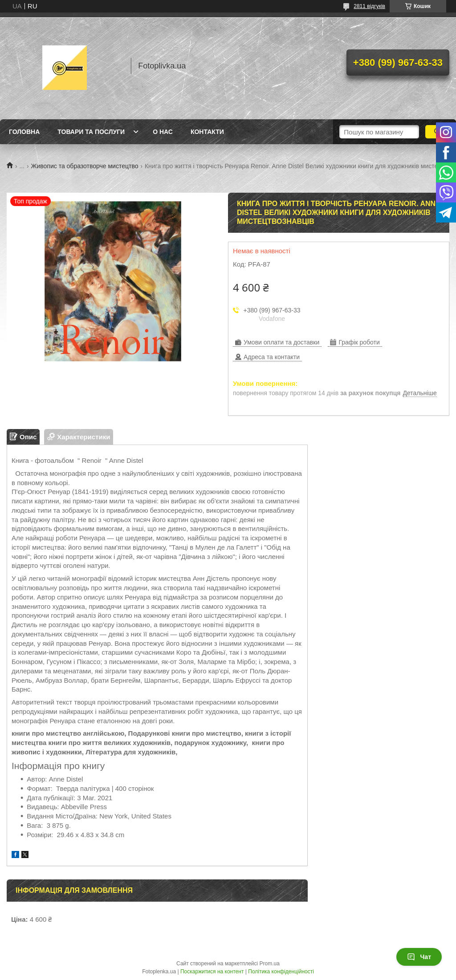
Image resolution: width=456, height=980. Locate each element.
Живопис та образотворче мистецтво (85, 166)
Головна (24, 132)
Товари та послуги (91, 132)
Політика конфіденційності (281, 972)
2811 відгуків (369, 6)
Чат (419, 957)
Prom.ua (270, 964)
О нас (163, 132)
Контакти (207, 132)
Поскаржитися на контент (212, 972)
